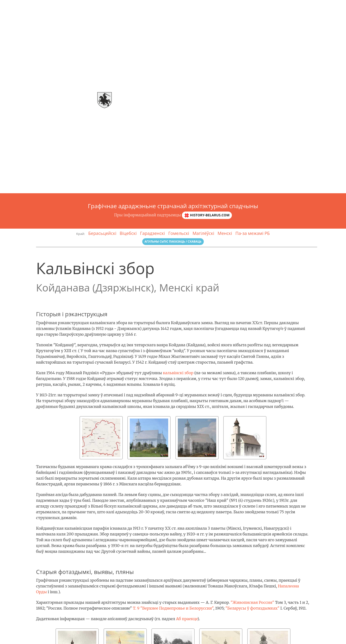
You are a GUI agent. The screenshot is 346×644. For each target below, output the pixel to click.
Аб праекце (187, 619)
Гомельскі (179, 233)
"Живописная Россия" (252, 602)
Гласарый (294, 6)
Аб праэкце (247, 6)
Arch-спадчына (23, 6)
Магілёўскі (203, 233)
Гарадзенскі (152, 233)
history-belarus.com (207, 215)
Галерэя (271, 6)
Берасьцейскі (102, 233)
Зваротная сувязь (326, 6)
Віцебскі (128, 233)
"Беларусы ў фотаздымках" (252, 608)
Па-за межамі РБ (253, 233)
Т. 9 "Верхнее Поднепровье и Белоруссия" (173, 608)
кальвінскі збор (178, 373)
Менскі (225, 233)
